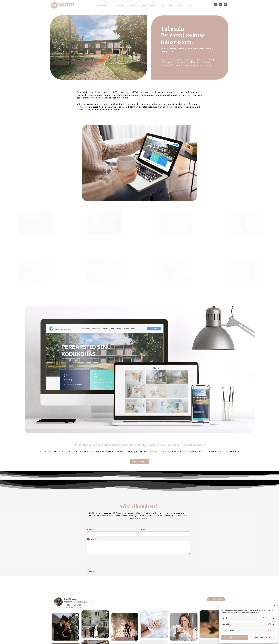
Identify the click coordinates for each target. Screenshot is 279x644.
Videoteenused (119, 7)
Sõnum (91, 539)
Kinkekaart (134, 7)
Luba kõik (234, 638)
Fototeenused (102, 7)
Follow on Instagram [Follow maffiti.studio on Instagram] (216, 599)
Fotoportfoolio (148, 7)
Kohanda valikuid (262, 638)
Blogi (171, 7)
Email (143, 530)
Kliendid (162, 7)
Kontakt (190, 7)
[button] (275, 606)
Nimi (90, 530)
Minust (180, 7)
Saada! (92, 571)
